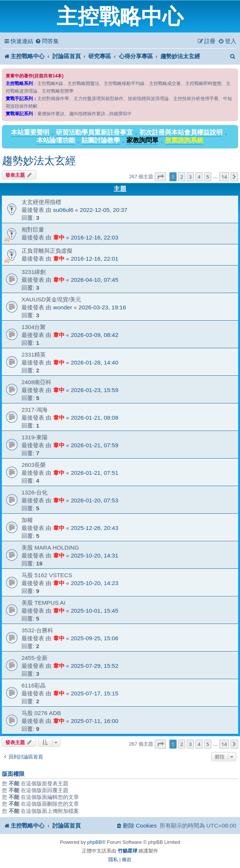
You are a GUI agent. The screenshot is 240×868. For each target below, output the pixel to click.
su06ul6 (63, 210)
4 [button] (199, 177)
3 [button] (190, 177)
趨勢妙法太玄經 (39, 161)
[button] (160, 177)
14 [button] (224, 177)
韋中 (59, 237)
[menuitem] (47, 41)
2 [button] (182, 177)
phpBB (95, 842)
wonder (63, 307)
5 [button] (208, 177)
